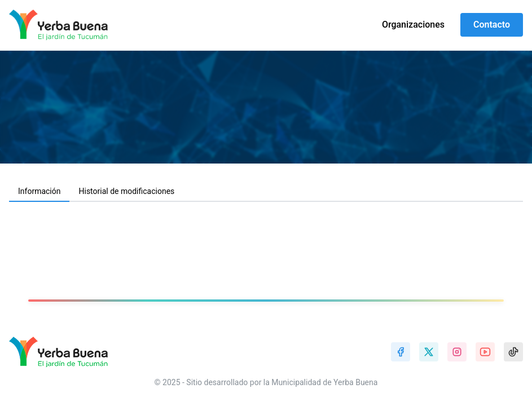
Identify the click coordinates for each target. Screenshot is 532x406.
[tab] (39, 192)
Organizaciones (413, 25)
